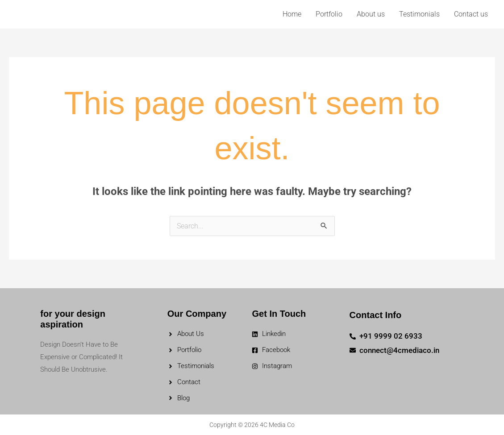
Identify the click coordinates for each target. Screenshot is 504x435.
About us (371, 14)
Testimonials (419, 14)
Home (292, 14)
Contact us (471, 14)
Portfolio (329, 14)
